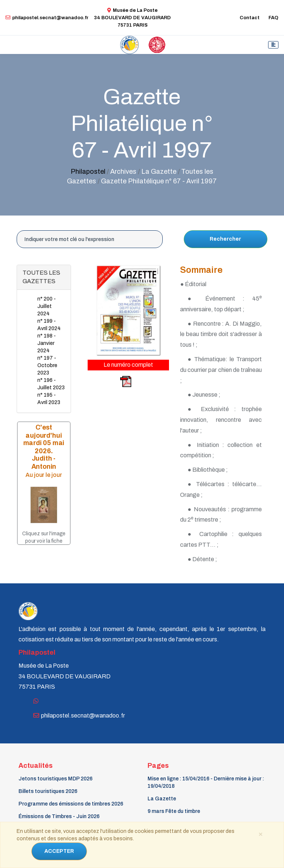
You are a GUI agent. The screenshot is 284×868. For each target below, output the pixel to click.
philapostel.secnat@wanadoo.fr (47, 18)
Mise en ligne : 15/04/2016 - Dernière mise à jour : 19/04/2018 (206, 782)
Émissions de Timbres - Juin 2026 (59, 816)
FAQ (273, 18)
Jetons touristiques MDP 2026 (55, 779)
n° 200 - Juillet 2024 (47, 306)
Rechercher (225, 239)
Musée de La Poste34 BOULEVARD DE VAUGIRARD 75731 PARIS (132, 18)
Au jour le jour (44, 475)
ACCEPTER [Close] (59, 851)
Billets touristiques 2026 (48, 791)
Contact (250, 18)
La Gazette (162, 799)
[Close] (261, 834)
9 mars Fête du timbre (174, 811)
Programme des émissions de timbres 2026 (71, 804)
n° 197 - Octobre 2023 (47, 365)
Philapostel (88, 172)
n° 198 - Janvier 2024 (47, 343)
